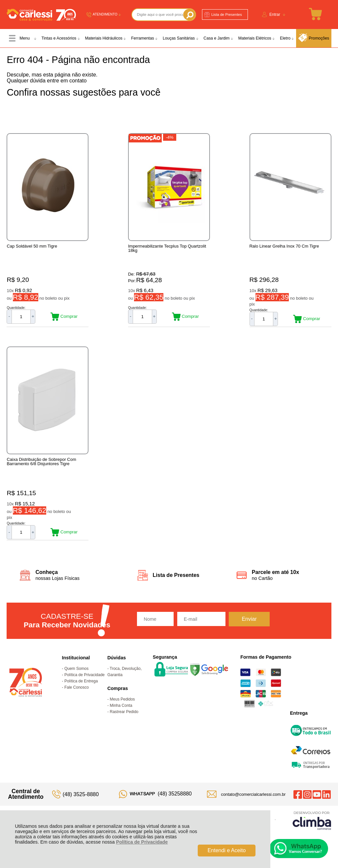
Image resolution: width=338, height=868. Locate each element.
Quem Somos (76, 675)
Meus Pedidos (122, 706)
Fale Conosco (77, 694)
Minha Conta (121, 712)
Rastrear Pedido (124, 719)
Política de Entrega (81, 688)
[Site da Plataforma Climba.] (312, 827)
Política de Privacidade (142, 842)
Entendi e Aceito (227, 850)
